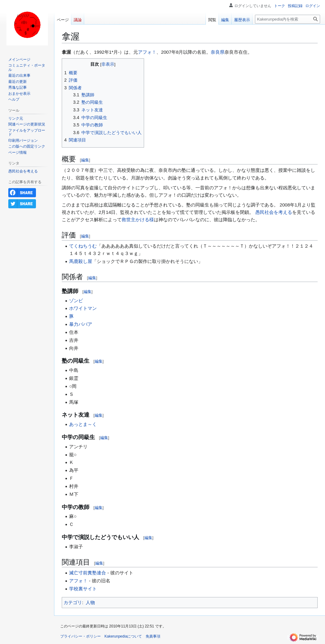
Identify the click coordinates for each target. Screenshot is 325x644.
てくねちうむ (83, 246)
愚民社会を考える (274, 212)
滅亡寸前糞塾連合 (88, 573)
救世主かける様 (138, 220)
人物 (90, 602)
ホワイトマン (83, 308)
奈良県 (218, 52)
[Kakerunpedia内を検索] (288, 19)
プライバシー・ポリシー (80, 636)
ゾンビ (76, 301)
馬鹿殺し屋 (81, 261)
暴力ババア (81, 324)
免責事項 (153, 636)
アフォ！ (147, 52)
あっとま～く (83, 424)
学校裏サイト (83, 589)
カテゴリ (73, 602)
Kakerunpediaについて (123, 636)
